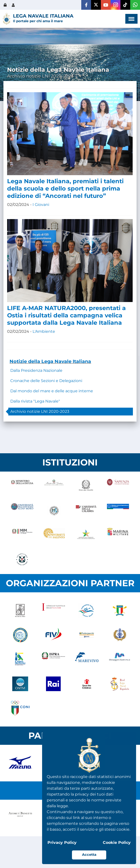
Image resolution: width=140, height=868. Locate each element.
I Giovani (41, 205)
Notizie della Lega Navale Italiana (50, 361)
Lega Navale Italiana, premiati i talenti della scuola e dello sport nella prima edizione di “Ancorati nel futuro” (65, 188)
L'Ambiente (44, 331)
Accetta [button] (89, 855)
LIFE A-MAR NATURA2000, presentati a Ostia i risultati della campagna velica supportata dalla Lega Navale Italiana (66, 315)
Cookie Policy (117, 843)
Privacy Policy (62, 843)
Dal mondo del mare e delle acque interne (52, 391)
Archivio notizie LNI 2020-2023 (40, 411)
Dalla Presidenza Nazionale (36, 370)
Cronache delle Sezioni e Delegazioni (46, 381)
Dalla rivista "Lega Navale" (35, 401)
